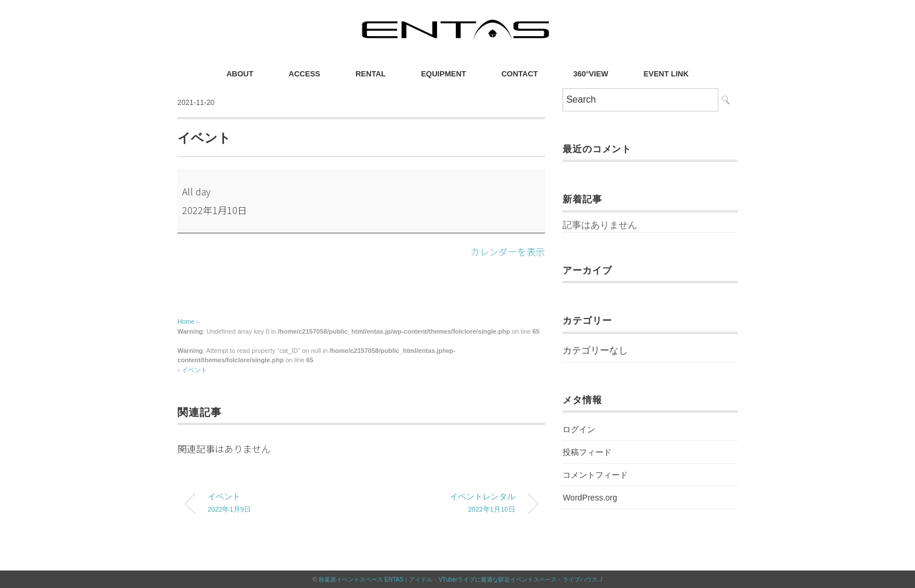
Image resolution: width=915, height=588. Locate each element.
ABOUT (240, 74)
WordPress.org (590, 498)
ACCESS (305, 74)
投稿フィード (587, 452)
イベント (194, 369)
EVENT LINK (666, 74)
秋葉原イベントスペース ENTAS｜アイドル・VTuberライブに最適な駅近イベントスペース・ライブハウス (458, 579)
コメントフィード (595, 475)
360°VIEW (591, 74)
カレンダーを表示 (508, 251)
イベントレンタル (448, 504)
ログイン (579, 429)
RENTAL (371, 74)
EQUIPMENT (443, 74)
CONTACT (520, 74)
